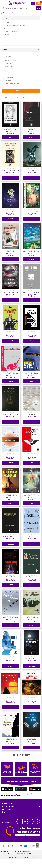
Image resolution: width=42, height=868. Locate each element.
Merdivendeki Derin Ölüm (32, 496)
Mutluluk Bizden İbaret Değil (11, 170)
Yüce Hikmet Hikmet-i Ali (10, 292)
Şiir (5, 41)
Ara (38, 8)
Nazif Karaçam (32, 621)
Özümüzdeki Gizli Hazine (11, 414)
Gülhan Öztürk (11, 581)
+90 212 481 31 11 (27, 832)
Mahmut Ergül (11, 662)
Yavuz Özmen (10, 459)
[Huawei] (35, 789)
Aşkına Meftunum (10, 699)
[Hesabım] (33, 3)
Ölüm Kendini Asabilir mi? (10, 536)
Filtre (11, 98)
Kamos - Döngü (11, 577)
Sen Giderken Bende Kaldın (32, 577)
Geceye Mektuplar (32, 658)
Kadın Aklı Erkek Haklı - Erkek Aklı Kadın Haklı (32, 455)
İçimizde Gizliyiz (31, 699)
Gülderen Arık (8, 78)
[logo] (17, 3)
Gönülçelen (11, 252)
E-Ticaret (15, 866)
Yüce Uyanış (31, 170)
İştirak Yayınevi (10, 132)
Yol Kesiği (32, 536)
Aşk (5, 44)
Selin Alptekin (32, 459)
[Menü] (2, 3)
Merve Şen (11, 499)
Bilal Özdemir (8, 75)
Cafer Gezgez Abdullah (11, 83)
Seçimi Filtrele (21, 91)
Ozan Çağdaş (31, 296)
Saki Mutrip (10, 743)
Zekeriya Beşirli (10, 377)
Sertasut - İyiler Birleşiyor (31, 211)
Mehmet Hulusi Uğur (10, 621)
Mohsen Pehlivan (31, 174)
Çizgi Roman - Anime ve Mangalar (14, 25)
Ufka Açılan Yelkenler (10, 496)
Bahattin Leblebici (31, 662)
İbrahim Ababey (11, 540)
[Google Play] (21, 789)
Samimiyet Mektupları (10, 740)
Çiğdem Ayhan (31, 377)
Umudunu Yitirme (11, 658)
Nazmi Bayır (31, 133)
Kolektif (10, 174)
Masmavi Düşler (32, 740)
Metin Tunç (11, 255)
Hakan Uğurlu (31, 255)
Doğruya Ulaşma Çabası (11, 618)
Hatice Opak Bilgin (9, 61)
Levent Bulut (8, 63)
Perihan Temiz (32, 743)
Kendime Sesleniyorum (11, 130)
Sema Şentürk (8, 72)
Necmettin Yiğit (11, 703)
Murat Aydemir (32, 581)
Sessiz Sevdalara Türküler (10, 333)
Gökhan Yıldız (8, 66)
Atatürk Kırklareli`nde (31, 618)
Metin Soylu (8, 81)
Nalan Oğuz (32, 499)
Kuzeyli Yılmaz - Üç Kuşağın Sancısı (32, 252)
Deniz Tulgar (31, 703)
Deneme (6, 35)
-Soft (10, 866)
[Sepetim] (39, 3)
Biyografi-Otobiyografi (11, 31)
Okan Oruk (31, 418)
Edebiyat (6, 22)
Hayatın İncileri (32, 414)
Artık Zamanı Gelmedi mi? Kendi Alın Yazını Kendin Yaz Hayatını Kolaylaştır (10, 374)
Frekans (31, 130)
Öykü (5, 38)
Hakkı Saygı (10, 418)
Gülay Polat (7, 69)
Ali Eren (10, 337)
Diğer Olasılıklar (11, 455)
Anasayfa (4, 13)
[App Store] (7, 789)
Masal (5, 28)
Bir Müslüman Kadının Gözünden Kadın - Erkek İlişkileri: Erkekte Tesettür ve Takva (32, 374)
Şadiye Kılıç (31, 540)
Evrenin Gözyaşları (10, 211)
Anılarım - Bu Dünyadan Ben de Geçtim (32, 293)
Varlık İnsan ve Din (31, 333)
